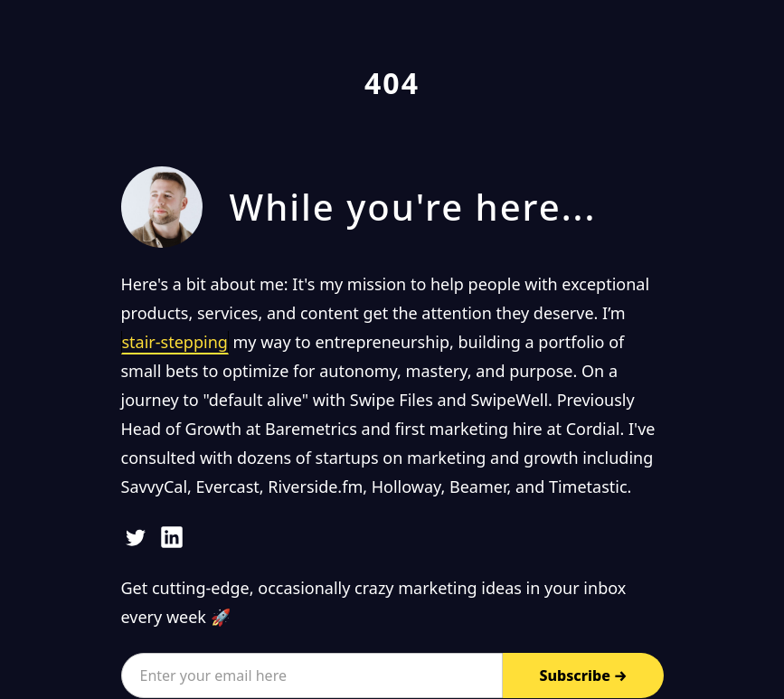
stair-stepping (175, 342)
